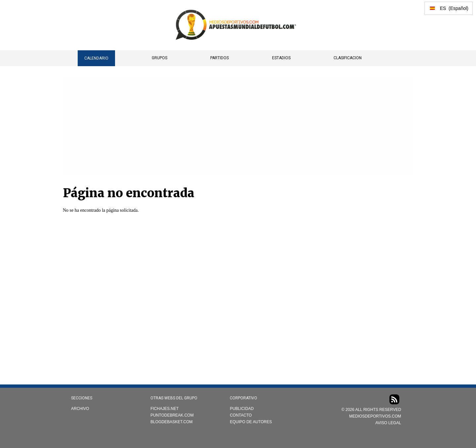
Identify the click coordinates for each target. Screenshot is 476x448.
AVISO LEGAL (388, 423)
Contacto (241, 415)
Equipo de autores (251, 422)
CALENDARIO (96, 58)
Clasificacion (348, 58)
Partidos (219, 58)
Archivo (80, 409)
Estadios (281, 58)
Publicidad (242, 409)
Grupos (159, 58)
